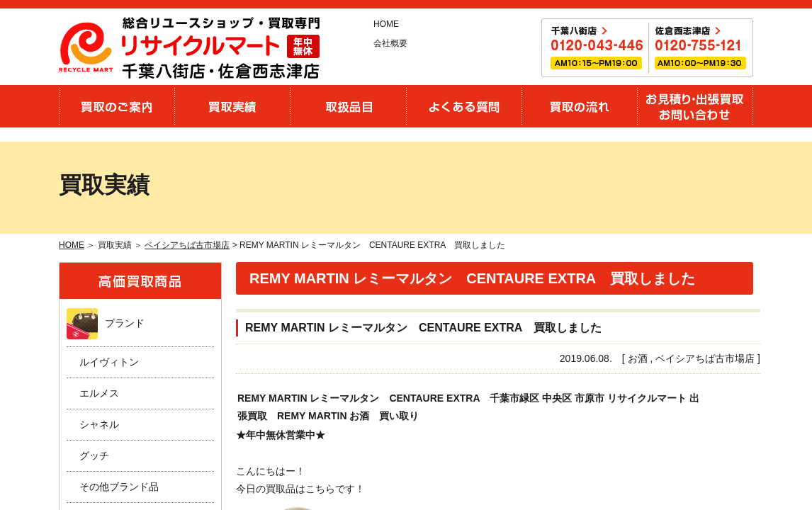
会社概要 (390, 43)
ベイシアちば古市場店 (187, 245)
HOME (386, 24)
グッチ (94, 455)
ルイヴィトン (109, 362)
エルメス (99, 393)
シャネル (99, 424)
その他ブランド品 (119, 487)
